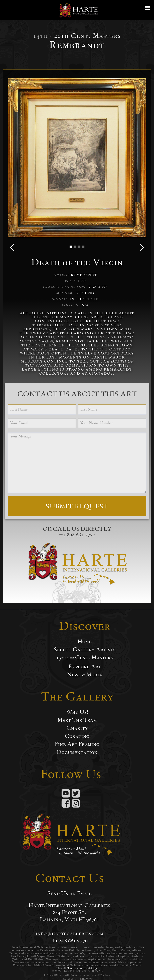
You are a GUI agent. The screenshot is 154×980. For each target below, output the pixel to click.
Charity (77, 728)
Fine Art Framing (77, 744)
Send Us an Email (69, 893)
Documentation (77, 752)
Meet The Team (77, 720)
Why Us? (77, 712)
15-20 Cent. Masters (85, 657)
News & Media (85, 675)
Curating (77, 736)
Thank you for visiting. (83, 968)
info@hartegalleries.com (69, 933)
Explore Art (85, 667)
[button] (148, 10)
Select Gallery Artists (85, 649)
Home (85, 641)
